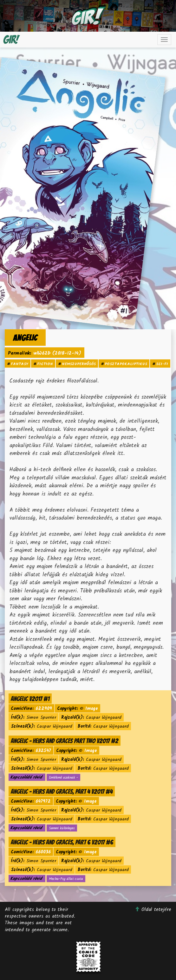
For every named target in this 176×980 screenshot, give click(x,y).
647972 (43, 801)
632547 (43, 751)
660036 (43, 852)
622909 (44, 709)
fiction (45, 364)
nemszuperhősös (79, 364)
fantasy (20, 364)
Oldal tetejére (153, 910)
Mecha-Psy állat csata (66, 879)
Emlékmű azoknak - (63, 778)
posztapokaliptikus (126, 364)
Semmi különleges (62, 828)
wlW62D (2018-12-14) (57, 354)
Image (92, 709)
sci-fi (162, 364)
